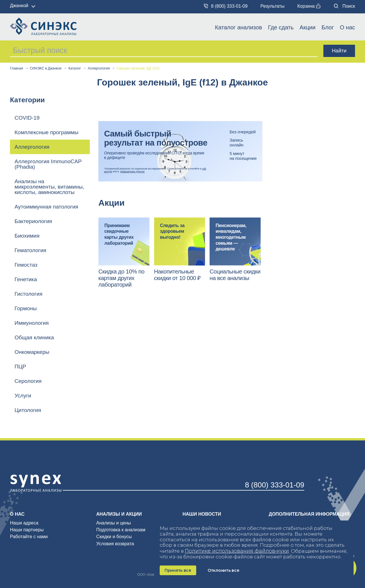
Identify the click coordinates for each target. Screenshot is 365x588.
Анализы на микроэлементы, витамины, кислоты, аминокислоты (49, 187)
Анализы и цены (114, 523)
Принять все (178, 570)
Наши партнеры (27, 530)
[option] (124, 253)
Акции (308, 27)
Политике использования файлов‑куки (237, 551)
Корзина (309, 6)
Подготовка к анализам (121, 530)
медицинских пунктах (132, 171)
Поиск (344, 6)
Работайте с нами (29, 537)
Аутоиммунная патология (46, 207)
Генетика (26, 279)
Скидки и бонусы (114, 537)
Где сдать (281, 27)
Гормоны (26, 308)
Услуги (23, 396)
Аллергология (99, 69)
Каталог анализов (239, 27)
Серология (28, 381)
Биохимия (27, 236)
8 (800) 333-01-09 (226, 6)
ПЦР (20, 367)
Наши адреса (24, 523)
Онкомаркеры (32, 352)
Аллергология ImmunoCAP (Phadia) (48, 164)
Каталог (75, 69)
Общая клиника (34, 337)
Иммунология (32, 323)
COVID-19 (27, 118)
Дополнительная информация (309, 514)
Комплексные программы (46, 132)
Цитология (28, 410)
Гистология (29, 294)
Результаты (272, 6)
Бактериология (33, 221)
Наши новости (202, 514)
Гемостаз (26, 265)
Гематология (30, 250)
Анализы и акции (119, 514)
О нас (347, 27)
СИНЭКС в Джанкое (46, 69)
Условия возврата (115, 544)
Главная (17, 69)
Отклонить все (223, 570)
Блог (328, 27)
